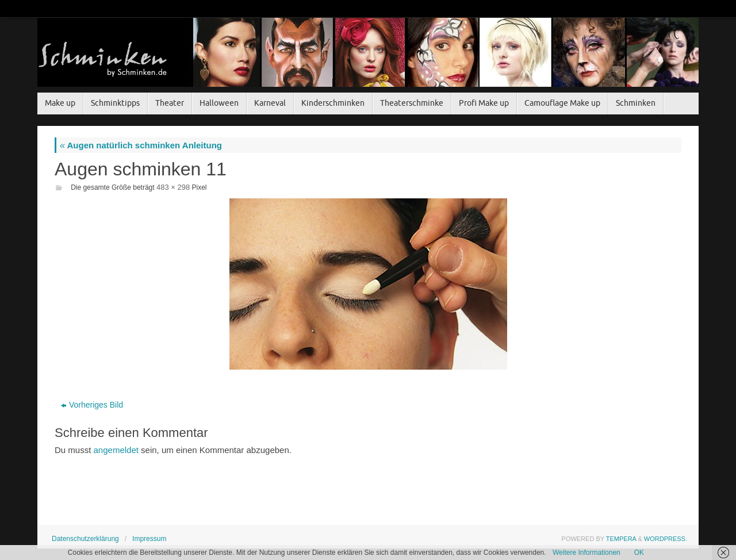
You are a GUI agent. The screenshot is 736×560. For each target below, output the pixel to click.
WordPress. (666, 539)
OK (639, 553)
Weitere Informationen (586, 553)
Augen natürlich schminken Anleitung (141, 145)
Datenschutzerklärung (85, 539)
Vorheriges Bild (92, 405)
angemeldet (116, 450)
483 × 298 (173, 187)
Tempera (621, 539)
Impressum (149, 539)
